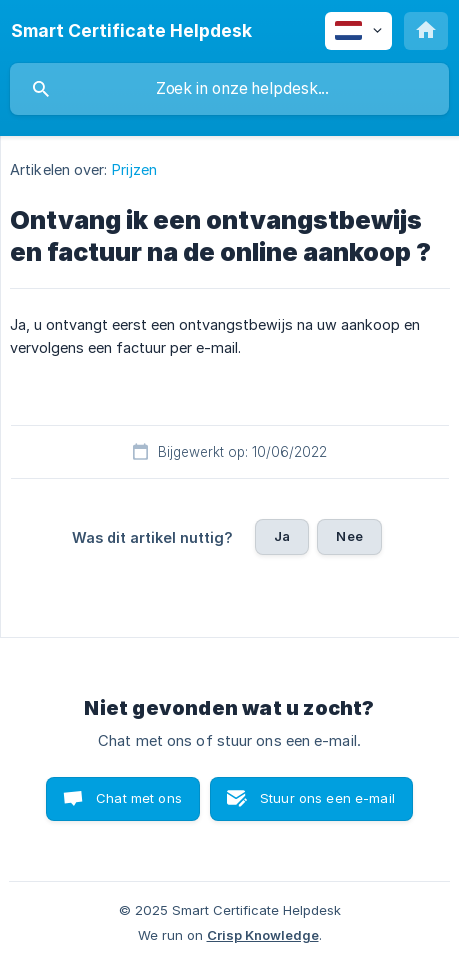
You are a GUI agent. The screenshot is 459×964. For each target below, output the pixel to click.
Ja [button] (282, 536)
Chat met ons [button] (139, 798)
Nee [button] (349, 536)
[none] (131, 31)
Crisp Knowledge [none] (263, 935)
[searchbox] (229, 89)
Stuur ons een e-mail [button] (327, 798)
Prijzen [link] (135, 169)
